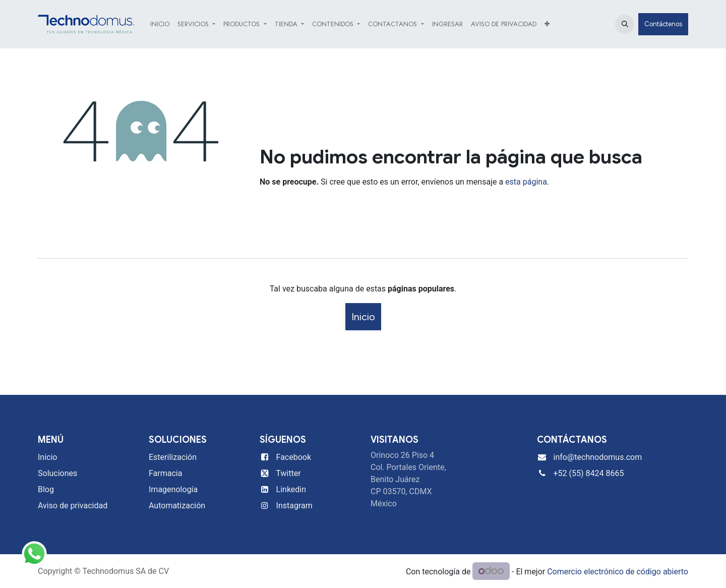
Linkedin (291, 489)
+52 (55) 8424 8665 (589, 473)
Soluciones (57, 473)
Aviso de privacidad (73, 506)
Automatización (177, 506)
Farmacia (165, 473)
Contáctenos (663, 24)
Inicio (363, 317)
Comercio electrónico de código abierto (618, 572)
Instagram (294, 506)
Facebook (294, 457)
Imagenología (173, 489)
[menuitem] (160, 24)
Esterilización (173, 457)
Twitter (288, 473)
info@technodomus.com (598, 457)
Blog (46, 489)
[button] (625, 24)
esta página (526, 182)
